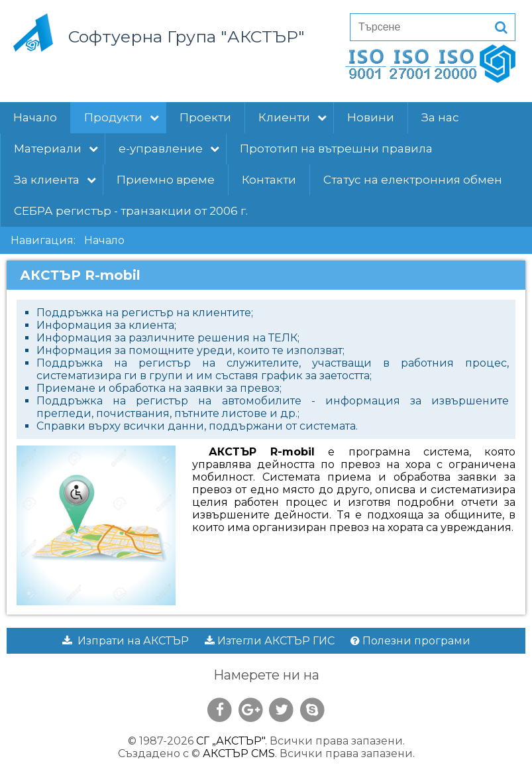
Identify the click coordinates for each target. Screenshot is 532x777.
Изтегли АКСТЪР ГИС (270, 641)
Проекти (205, 117)
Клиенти (293, 117)
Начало (35, 117)
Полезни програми (410, 641)
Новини (371, 117)
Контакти (269, 180)
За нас (440, 117)
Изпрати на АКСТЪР (126, 641)
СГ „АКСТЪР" (231, 741)
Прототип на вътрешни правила (336, 149)
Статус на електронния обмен (413, 180)
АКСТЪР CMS (239, 753)
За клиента (55, 180)
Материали (56, 149)
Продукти (122, 117)
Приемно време (166, 180)
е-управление (169, 149)
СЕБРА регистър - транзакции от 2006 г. (131, 211)
